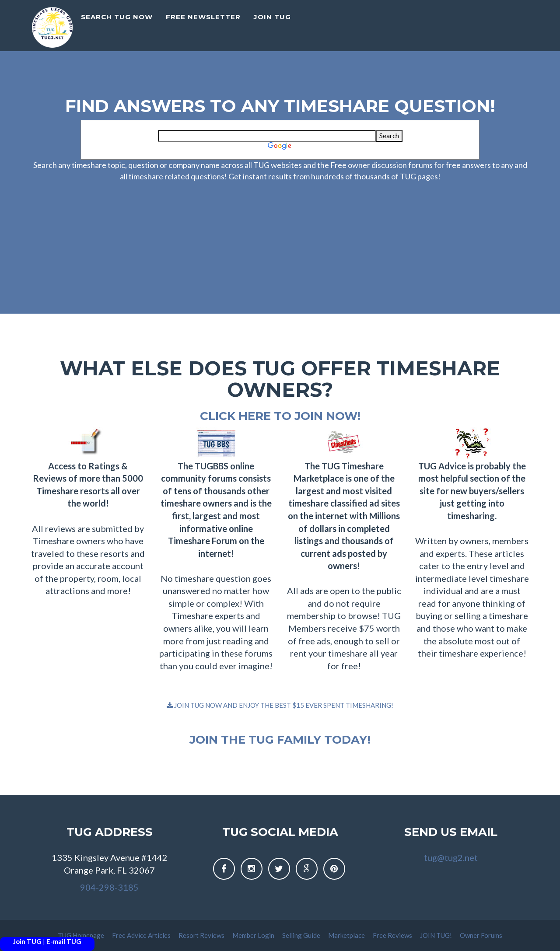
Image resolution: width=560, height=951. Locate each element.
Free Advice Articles (142, 935)
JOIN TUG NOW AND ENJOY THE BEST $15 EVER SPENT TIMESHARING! (280, 705)
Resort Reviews (202, 935)
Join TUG (27, 941)
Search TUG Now (117, 24)
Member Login (254, 935)
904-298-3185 (109, 887)
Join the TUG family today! (280, 740)
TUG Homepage (82, 935)
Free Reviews (393, 935)
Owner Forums (481, 935)
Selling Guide (302, 935)
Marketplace (347, 935)
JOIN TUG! (437, 935)
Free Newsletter (203, 24)
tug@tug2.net (451, 857)
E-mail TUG (64, 941)
